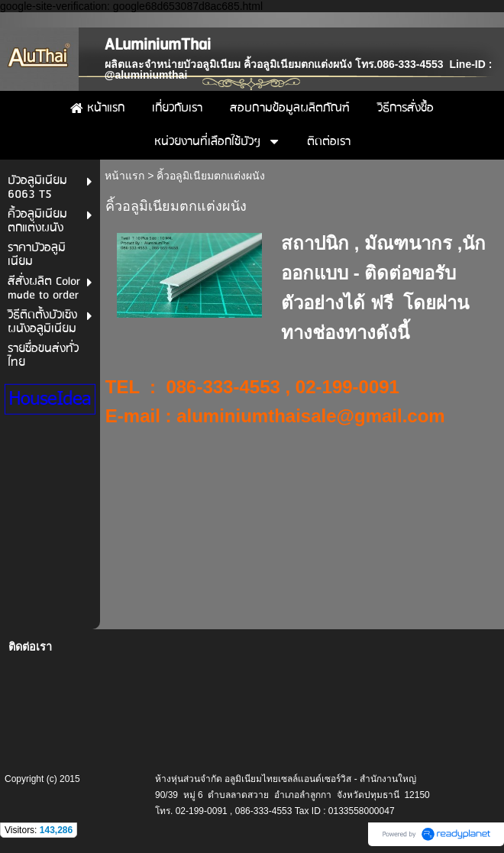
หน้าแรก (124, 176)
